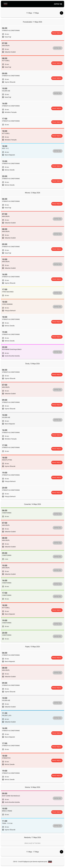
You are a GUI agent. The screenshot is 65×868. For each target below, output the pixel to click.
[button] (60, 13)
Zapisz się (58, 4)
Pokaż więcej (57, 33)
